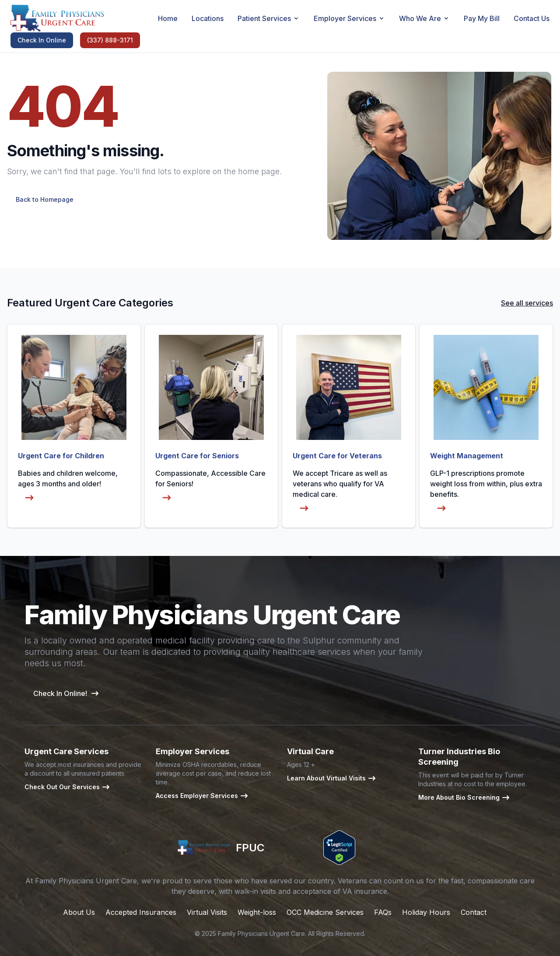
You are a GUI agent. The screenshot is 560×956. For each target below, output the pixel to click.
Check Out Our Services (67, 787)
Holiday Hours (426, 912)
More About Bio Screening (464, 798)
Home (168, 18)
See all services (527, 303)
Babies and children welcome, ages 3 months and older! (68, 488)
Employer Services (349, 18)
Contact (474, 912)
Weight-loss (257, 912)
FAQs (383, 912)
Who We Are (424, 18)
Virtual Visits (207, 912)
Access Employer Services (202, 796)
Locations (208, 18)
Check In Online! (66, 693)
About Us (79, 912)
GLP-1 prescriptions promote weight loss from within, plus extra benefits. (486, 493)
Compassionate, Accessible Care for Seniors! (210, 488)
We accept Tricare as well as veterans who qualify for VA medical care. (340, 493)
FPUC (221, 848)
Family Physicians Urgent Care (261, 933)
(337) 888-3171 (110, 40)
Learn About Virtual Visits (332, 778)
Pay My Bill (482, 18)
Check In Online (42, 40)
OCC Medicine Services (325, 912)
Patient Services (269, 18)
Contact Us (532, 18)
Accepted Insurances (141, 912)
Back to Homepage (45, 199)
